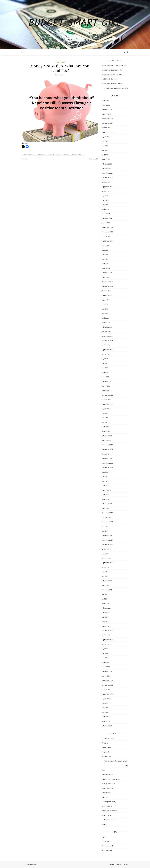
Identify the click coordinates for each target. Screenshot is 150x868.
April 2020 (105, 427)
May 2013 (105, 576)
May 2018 (105, 481)
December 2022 (107, 282)
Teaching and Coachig (109, 802)
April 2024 (105, 209)
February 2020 (107, 436)
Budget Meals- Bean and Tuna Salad (115, 88)
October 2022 (107, 291)
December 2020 (107, 390)
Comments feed (107, 846)
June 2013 (105, 572)
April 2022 (105, 318)
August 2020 (106, 409)
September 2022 (108, 295)
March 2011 (106, 603)
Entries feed (106, 841)
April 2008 (105, 717)
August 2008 (106, 699)
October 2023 (107, 236)
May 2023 (105, 259)
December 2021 (107, 336)
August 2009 (106, 644)
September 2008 (108, 694)
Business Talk (106, 756)
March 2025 (106, 159)
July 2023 (105, 250)
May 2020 (105, 422)
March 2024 (106, 214)
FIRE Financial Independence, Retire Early (116, 763)
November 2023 (107, 232)
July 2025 (105, 141)
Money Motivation (108, 788)
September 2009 (108, 640)
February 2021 (107, 381)
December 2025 (107, 119)
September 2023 (108, 241)
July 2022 (105, 304)
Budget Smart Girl (75, 23)
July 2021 (105, 359)
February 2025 (107, 164)
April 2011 (105, 599)
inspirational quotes (29, 154)
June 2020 (105, 418)
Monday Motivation (108, 783)
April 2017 (105, 495)
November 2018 (107, 467)
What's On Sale (107, 815)
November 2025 (107, 123)
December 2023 (107, 227)
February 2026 (107, 110)
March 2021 (106, 377)
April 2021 (105, 372)
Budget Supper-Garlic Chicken (112, 83)
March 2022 (106, 322)
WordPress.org (107, 850)
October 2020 (107, 400)
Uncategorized (107, 806)
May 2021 (105, 368)
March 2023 (106, 268)
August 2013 (106, 567)
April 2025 (105, 155)
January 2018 (106, 490)
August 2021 (106, 354)
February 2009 (107, 671)
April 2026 (105, 100)
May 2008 (105, 712)
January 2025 (106, 168)
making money (41, 154)
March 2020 (106, 431)
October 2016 (107, 517)
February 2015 (107, 535)
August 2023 (106, 245)
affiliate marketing (108, 738)
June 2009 (105, 653)
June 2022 (105, 309)
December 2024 (107, 173)
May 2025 (105, 150)
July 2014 (105, 554)
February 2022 (107, 327)
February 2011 (107, 608)
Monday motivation (54, 154)
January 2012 (106, 585)
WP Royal (34, 864)
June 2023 (105, 255)
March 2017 (106, 499)
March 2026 (106, 105)
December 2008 (107, 680)
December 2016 (107, 513)
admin (26, 159)
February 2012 (107, 581)
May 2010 (105, 622)
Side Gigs (105, 797)
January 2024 (106, 223)
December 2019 (107, 445)
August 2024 (106, 191)
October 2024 (107, 182)
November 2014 (107, 545)
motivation (65, 154)
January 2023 (106, 277)
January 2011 (106, 612)
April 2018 (105, 486)
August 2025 (106, 137)
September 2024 (108, 187)
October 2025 (107, 128)
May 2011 (105, 594)
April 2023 (105, 264)
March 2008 (106, 721)
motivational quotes (77, 154)
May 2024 (105, 205)
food (103, 770)
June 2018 (105, 477)
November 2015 (107, 522)
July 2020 (105, 413)
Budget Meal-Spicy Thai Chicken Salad (114, 65)
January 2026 (106, 114)
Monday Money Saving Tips (111, 779)
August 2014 (106, 549)
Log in (104, 837)
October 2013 (107, 558)
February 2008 (107, 726)
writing (104, 824)
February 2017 (107, 504)
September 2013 (108, 563)
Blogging (105, 743)
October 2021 (107, 345)
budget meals (106, 747)
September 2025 (108, 132)
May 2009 (105, 658)
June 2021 (105, 363)
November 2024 (107, 178)
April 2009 (105, 662)
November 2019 (107, 449)
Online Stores (106, 793)
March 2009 (106, 667)
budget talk (60, 62)
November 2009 (107, 631)
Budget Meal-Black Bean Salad (112, 70)
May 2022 (105, 313)
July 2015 (105, 526)
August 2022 (106, 300)
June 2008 (105, 708)
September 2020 (108, 404)
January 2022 (106, 332)
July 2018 (105, 472)
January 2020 (106, 440)
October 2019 (107, 454)
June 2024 (105, 200)
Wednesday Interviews (110, 811)
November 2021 (107, 341)
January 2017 (106, 508)
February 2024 (107, 218)
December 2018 (107, 463)
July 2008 (105, 703)
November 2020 (107, 395)
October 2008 (107, 690)
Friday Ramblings (107, 774)
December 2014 (107, 540)
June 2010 (105, 617)
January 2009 (106, 676)
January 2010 (106, 626)
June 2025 (105, 146)
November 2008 (107, 685)
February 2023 (107, 273)
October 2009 (107, 635)
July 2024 (105, 196)
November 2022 (107, 286)
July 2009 (105, 649)
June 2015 (105, 531)
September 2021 (108, 350)
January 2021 (106, 386)
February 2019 (107, 458)
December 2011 (107, 590)
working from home (108, 820)
